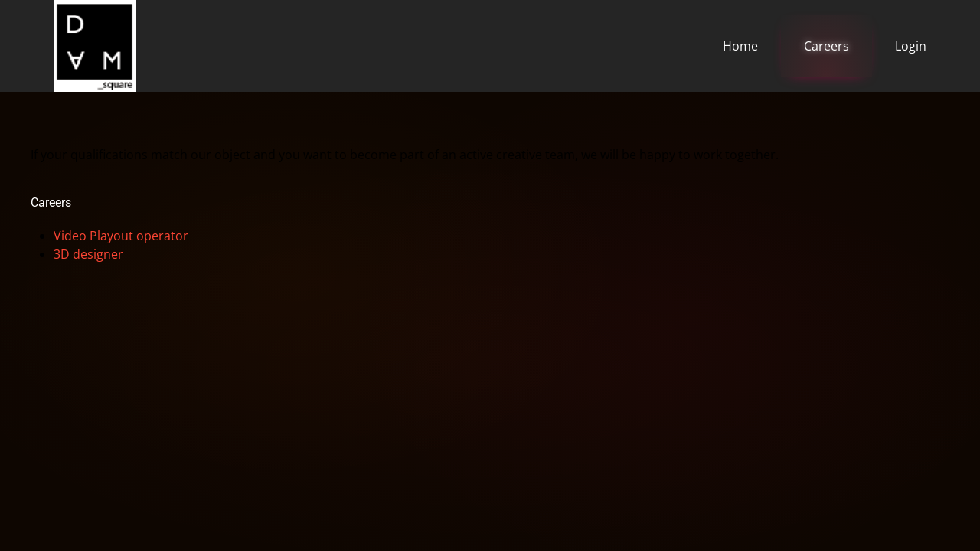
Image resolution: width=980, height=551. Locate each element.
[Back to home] (95, 46)
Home (740, 46)
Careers (826, 46)
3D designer (88, 254)
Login (911, 46)
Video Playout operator (121, 236)
